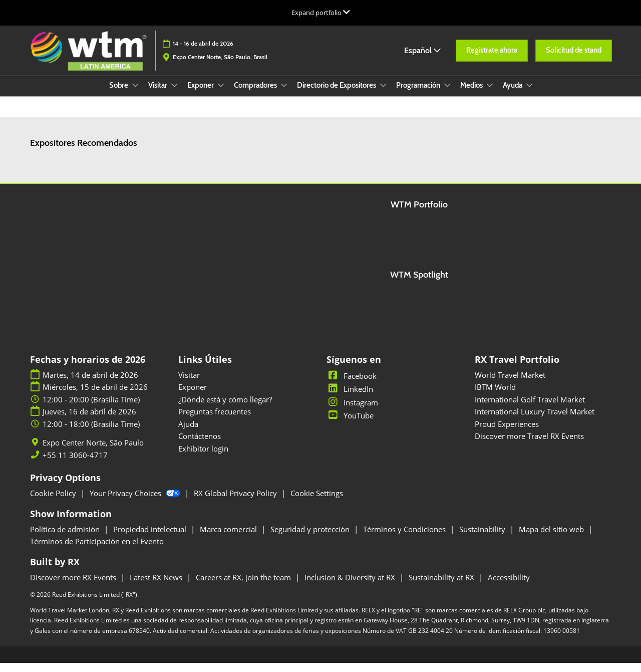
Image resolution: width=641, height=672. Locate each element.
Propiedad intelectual (151, 538)
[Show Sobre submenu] (135, 95)
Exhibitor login (203, 458)
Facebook (352, 385)
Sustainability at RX (442, 586)
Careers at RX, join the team (244, 586)
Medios (472, 95)
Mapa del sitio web (552, 538)
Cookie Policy (54, 502)
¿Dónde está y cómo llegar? (225, 408)
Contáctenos (200, 445)
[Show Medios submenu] (490, 95)
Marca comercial (229, 538)
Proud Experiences (507, 433)
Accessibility (509, 586)
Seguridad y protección (311, 538)
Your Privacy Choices (136, 502)
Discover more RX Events (74, 586)
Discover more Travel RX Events (529, 445)
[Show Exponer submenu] (221, 95)
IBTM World (495, 396)
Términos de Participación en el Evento (97, 550)
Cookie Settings (317, 502)
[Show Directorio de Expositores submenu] (383, 95)
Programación (419, 95)
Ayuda (513, 95)
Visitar (158, 95)
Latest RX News (157, 586)
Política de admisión (66, 538)
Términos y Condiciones (405, 538)
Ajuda (188, 433)
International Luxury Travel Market (535, 420)
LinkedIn (350, 398)
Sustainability (483, 538)
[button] (492, 60)
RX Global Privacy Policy (236, 502)
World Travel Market (510, 384)
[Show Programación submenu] (447, 95)
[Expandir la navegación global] (321, 13)
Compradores (256, 95)
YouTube (350, 424)
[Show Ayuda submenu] (529, 95)
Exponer (201, 95)
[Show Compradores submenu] (284, 95)
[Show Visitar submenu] (174, 95)
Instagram (352, 411)
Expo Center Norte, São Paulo (93, 452)
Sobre (119, 95)
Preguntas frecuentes (215, 420)
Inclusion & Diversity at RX (351, 586)
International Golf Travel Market (530, 408)
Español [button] (422, 60)
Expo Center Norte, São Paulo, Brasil (220, 66)
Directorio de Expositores (337, 95)
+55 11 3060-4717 (75, 464)
